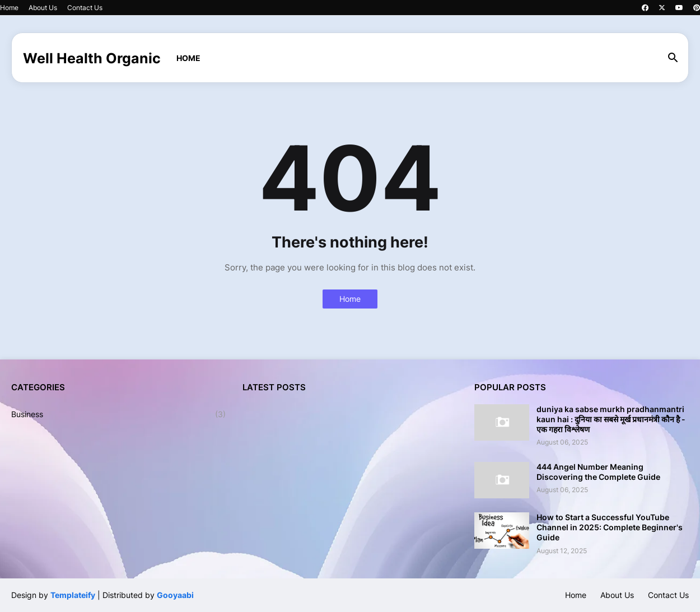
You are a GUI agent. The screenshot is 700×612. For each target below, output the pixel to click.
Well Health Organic (92, 58)
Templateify (73, 595)
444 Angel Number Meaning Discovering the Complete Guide (598, 472)
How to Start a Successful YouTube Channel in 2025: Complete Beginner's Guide (610, 527)
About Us (43, 8)
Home (9, 8)
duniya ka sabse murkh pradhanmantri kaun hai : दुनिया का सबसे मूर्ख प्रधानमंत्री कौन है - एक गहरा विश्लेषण (611, 419)
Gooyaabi (175, 595)
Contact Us (85, 8)
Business (118, 414)
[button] (673, 58)
